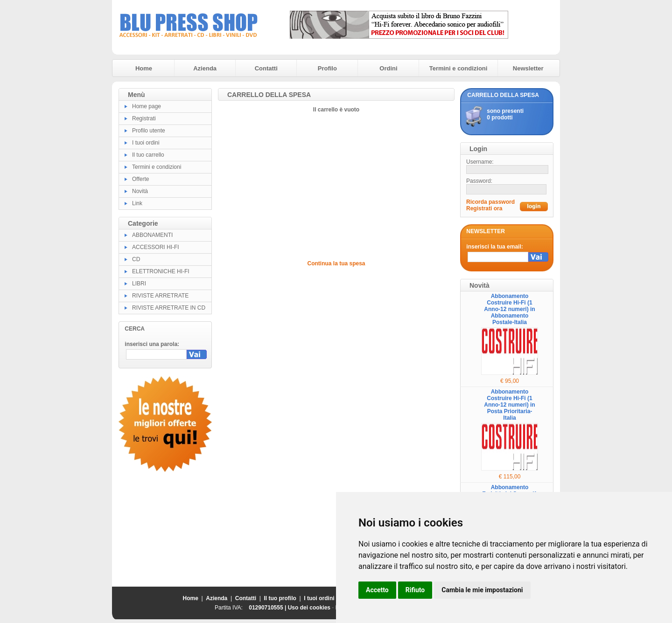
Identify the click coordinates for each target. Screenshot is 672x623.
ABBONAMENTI (152, 235)
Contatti (266, 68)
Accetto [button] (377, 590)
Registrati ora (484, 208)
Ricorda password (490, 202)
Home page (147, 106)
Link (137, 203)
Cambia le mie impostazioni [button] (482, 590)
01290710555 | (268, 608)
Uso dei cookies (309, 608)
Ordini (388, 68)
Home (144, 68)
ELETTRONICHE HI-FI (161, 271)
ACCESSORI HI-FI (156, 247)
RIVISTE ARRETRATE (160, 296)
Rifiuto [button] (415, 590)
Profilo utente (149, 131)
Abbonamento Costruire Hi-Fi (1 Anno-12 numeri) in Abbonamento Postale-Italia (509, 309)
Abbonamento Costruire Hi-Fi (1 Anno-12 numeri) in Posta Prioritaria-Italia (509, 405)
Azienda (205, 68)
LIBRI (139, 284)
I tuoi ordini (146, 143)
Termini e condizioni (458, 68)
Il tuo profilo (280, 598)
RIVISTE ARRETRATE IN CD (169, 308)
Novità (140, 191)
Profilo (327, 68)
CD (136, 259)
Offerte (140, 179)
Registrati (144, 118)
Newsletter (528, 68)
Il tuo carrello (148, 155)
